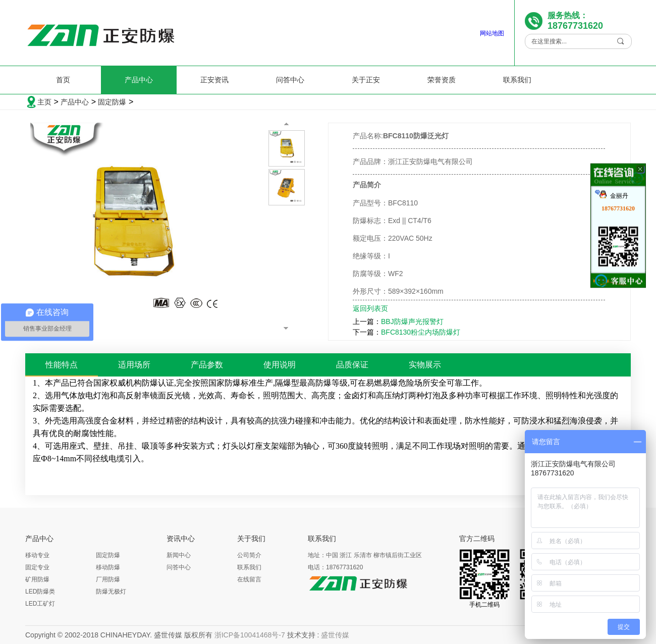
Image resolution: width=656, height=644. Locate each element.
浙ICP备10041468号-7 (250, 635)
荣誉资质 (442, 80)
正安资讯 (214, 80)
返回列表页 (370, 308)
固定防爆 (112, 102)
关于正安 (366, 80)
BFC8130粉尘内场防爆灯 (421, 332)
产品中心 (139, 80)
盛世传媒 (335, 635)
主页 (44, 102)
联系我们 (517, 80)
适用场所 (134, 365)
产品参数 (207, 365)
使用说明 (280, 365)
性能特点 (62, 365)
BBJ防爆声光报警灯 (412, 321)
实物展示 (425, 365)
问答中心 (290, 80)
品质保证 (352, 365)
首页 (63, 80)
